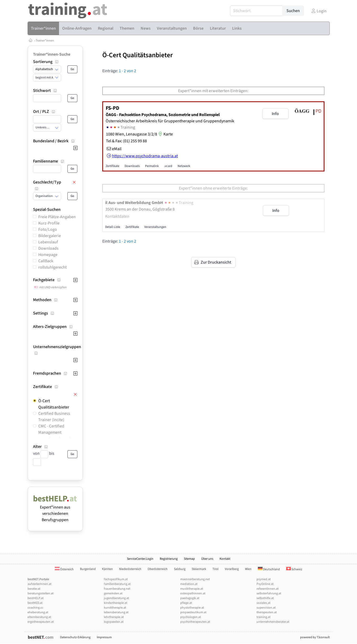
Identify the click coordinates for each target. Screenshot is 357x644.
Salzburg (180, 569)
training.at (263, 617)
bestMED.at (35, 603)
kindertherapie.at (116, 603)
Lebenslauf (48, 242)
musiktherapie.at (192, 589)
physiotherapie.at (192, 608)
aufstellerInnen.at (39, 584)
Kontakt (225, 559)
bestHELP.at (36, 598)
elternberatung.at (39, 617)
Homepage (48, 255)
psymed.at (264, 579)
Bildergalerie (50, 236)
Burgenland (88, 569)
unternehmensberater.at (273, 622)
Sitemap (189, 559)
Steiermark (199, 569)
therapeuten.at (267, 612)
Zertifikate (113, 166)
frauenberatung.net (117, 589)
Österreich (64, 569)
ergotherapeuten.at (41, 622)
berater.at (34, 589)
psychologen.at (191, 617)
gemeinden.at (113, 593)
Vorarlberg (232, 569)
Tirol (215, 569)
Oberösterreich (158, 569)
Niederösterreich (130, 569)
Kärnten (107, 569)
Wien (248, 569)
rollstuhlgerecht (52, 267)
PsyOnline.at (265, 584)
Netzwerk (184, 166)
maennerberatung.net (195, 579)
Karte (165, 134)
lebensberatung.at (116, 612)
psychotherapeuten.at (195, 622)
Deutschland (269, 569)
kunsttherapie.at (115, 608)
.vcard (168, 166)
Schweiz (294, 569)
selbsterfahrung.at (269, 593)
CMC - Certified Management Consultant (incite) (55, 432)
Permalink (152, 166)
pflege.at (186, 603)
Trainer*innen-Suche (52, 54)
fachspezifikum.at (116, 579)
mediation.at (189, 584)
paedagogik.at (190, 598)
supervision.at (266, 608)
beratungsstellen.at (41, 593)
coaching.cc (35, 608)
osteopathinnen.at (193, 593)
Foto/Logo (48, 229)
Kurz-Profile (49, 223)
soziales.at (263, 603)
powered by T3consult (315, 637)
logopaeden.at (114, 622)
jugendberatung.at (116, 598)
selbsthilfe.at (265, 598)
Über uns (207, 559)
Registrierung (169, 559)
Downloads (48, 248)
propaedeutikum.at (193, 612)
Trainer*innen (45, 41)
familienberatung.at (117, 584)
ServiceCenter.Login (140, 559)
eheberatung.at (38, 612)
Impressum (104, 637)
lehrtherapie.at (114, 617)
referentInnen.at (268, 589)
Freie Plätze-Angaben (57, 217)
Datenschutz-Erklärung (75, 637)
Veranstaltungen (155, 227)
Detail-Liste (113, 227)
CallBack (46, 261)
